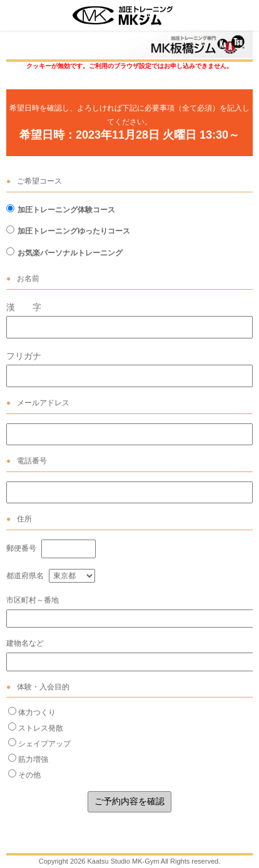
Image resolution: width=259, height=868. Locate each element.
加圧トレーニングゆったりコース (74, 231)
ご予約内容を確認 (129, 801)
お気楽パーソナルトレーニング (70, 253)
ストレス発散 (41, 728)
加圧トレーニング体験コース (66, 210)
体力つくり (37, 713)
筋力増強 (33, 759)
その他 (29, 775)
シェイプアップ (44, 744)
